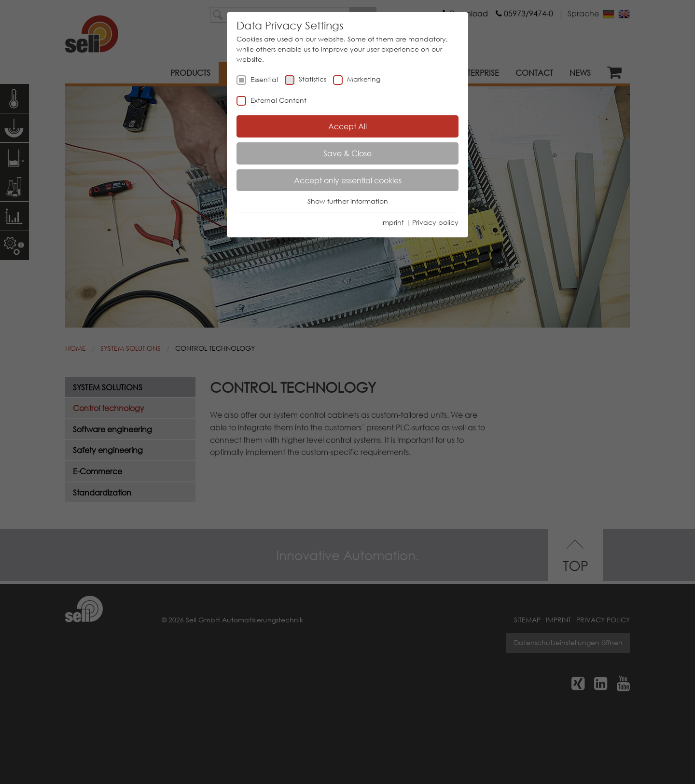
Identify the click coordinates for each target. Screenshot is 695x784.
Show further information (348, 201)
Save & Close (347, 153)
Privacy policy (435, 222)
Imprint (393, 222)
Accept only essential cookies (348, 180)
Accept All (347, 126)
